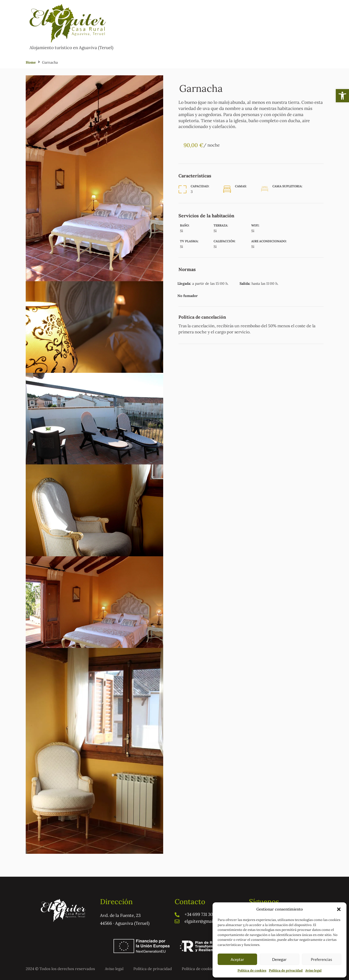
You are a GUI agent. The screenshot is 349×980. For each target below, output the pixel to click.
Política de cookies (252, 970)
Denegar (279, 959)
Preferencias (322, 959)
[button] (342, 96)
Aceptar (237, 959)
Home (31, 62)
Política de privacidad (286, 970)
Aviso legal (313, 970)
